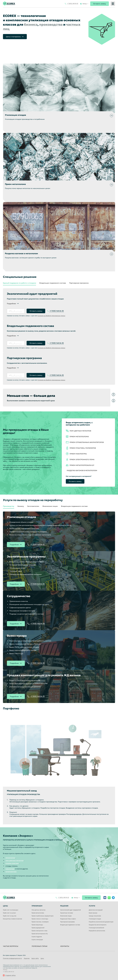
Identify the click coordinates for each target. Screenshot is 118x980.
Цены (42, 958)
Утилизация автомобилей (96, 928)
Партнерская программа (79, 283)
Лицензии (27, 958)
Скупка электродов (37, 940)
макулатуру (10, 869)
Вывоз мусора (93, 913)
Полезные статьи (39, 946)
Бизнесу (21, 506)
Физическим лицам (50, 506)
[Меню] (113, 4)
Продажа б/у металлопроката (98, 925)
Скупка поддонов (37, 937)
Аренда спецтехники (95, 916)
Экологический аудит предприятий (70, 910)
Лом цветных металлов (39, 910)
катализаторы (11, 872)
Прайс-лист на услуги (9, 913)
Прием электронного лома (39, 931)
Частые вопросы (11, 946)
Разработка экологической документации (101, 922)
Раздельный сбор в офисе (68, 919)
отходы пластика (12, 863)
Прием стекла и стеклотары (40, 919)
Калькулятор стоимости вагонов (12, 919)
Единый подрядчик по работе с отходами (20, 283)
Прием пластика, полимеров (40, 922)
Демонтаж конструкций (96, 910)
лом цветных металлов (15, 860)
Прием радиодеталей (38, 928)
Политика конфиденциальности (12, 958)
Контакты (65, 946)
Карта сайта (35, 958)
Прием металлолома (38, 913)
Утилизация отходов (95, 919)
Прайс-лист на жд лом (10, 916)
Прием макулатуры (37, 925)
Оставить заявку (100, 4)
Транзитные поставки (67, 913)
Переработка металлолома (97, 931)
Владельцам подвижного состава (53, 283)
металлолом (10, 858)
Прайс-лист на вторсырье (11, 910)
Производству (9, 506)
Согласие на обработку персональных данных (51, 316)
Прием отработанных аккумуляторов (43, 916)
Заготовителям (33, 506)
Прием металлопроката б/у (40, 934)
